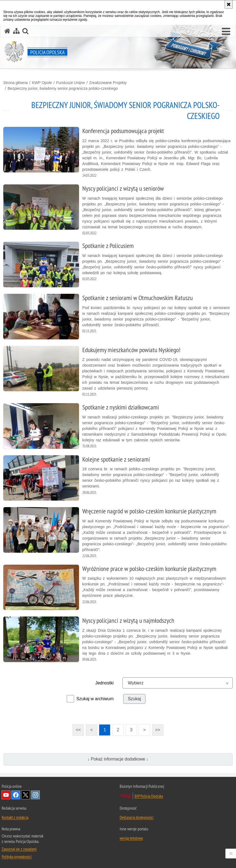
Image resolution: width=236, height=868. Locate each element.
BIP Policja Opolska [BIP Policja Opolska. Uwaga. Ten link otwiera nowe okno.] (149, 796)
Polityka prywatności (17, 857)
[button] (226, 32)
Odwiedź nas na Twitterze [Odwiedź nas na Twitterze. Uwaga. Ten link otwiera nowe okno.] (26, 795)
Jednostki (104, 683)
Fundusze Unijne (70, 83)
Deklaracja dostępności (137, 817)
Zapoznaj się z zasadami (19, 849)
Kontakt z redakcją (15, 817)
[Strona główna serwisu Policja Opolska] (7, 31)
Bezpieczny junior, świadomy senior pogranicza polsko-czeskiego (63, 88)
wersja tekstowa (131, 838)
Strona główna (16, 83)
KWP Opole (42, 83)
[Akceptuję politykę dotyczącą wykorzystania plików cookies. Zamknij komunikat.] (229, 4)
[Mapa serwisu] (16, 31)
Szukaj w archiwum (95, 699)
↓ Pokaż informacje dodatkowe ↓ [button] (118, 759)
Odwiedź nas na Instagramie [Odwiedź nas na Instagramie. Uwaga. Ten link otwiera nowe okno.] (35, 795)
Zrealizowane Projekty (108, 83)
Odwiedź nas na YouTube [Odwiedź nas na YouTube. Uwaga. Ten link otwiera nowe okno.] (6, 795)
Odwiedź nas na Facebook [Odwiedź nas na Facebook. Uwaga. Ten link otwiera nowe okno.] (16, 795)
